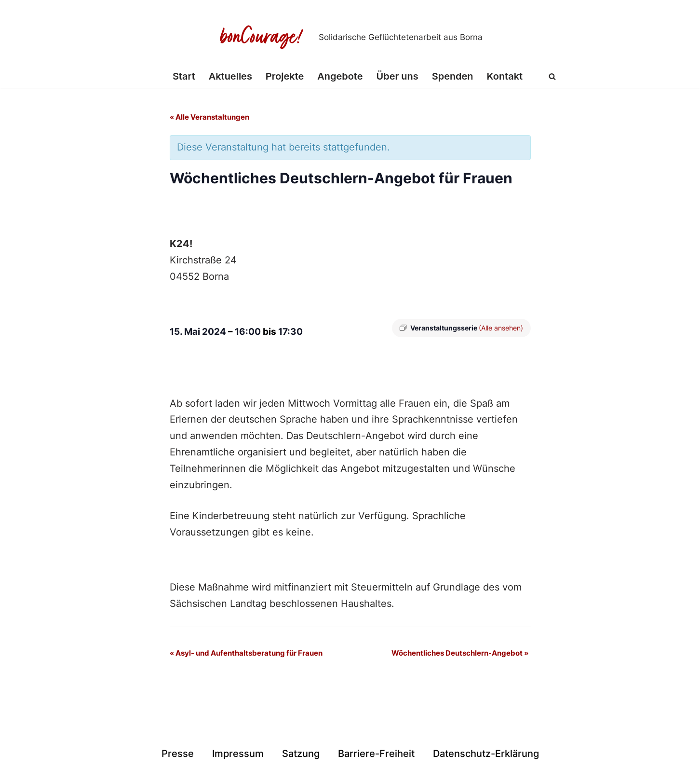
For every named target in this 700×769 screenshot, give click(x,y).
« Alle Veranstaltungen (209, 117)
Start (183, 77)
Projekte (284, 77)
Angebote (340, 77)
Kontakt (505, 77)
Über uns (397, 77)
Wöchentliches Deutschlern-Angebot (460, 654)
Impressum (238, 755)
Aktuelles (230, 77)
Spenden (453, 77)
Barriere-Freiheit (376, 755)
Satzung (301, 755)
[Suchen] (553, 76)
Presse (178, 755)
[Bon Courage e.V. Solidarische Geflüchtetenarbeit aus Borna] (350, 37)
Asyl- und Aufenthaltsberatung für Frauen (246, 654)
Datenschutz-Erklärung (486, 755)
